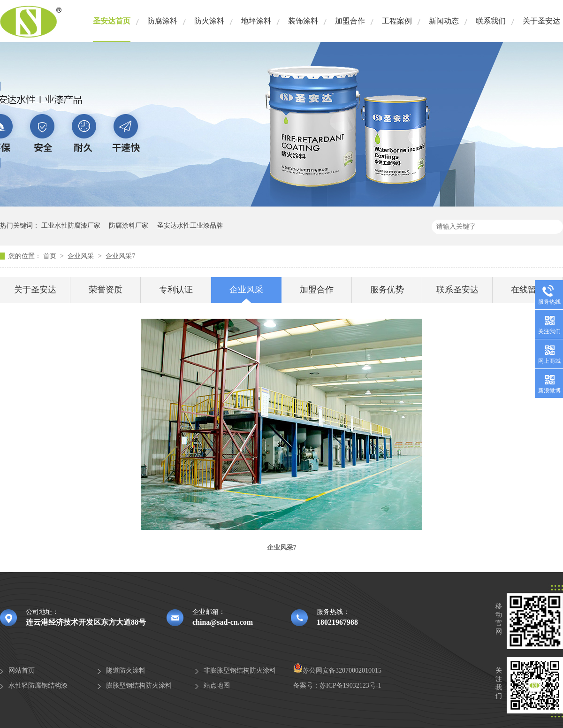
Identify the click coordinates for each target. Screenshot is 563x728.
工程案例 (397, 21)
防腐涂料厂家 (129, 226)
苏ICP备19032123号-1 (350, 686)
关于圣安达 (541, 21)
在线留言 (528, 290)
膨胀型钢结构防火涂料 (139, 686)
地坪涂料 (256, 21)
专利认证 (176, 290)
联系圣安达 (457, 290)
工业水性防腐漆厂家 (71, 226)
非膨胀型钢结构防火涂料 (240, 671)
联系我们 (491, 21)
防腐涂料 (162, 21)
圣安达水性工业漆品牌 (190, 226)
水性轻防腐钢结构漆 (38, 686)
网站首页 (22, 671)
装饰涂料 (303, 21)
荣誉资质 (106, 290)
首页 (51, 256)
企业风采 (82, 256)
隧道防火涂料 (126, 671)
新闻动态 (444, 21)
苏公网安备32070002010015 (337, 671)
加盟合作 (350, 21)
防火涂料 (209, 21)
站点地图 (217, 686)
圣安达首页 (112, 21)
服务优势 (387, 290)
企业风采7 (120, 256)
